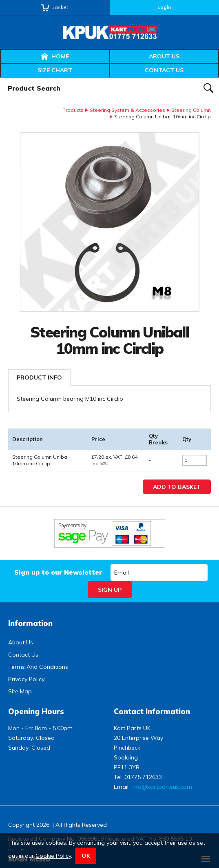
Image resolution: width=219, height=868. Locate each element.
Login (164, 7)
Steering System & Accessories (127, 110)
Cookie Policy (53, 856)
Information (30, 623)
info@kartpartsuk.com (162, 787)
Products (73, 110)
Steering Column (191, 110)
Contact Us (164, 70)
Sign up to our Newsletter (58, 572)
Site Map (20, 691)
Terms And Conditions (38, 667)
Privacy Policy (26, 679)
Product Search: (0, 78)
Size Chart (55, 70)
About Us (164, 56)
